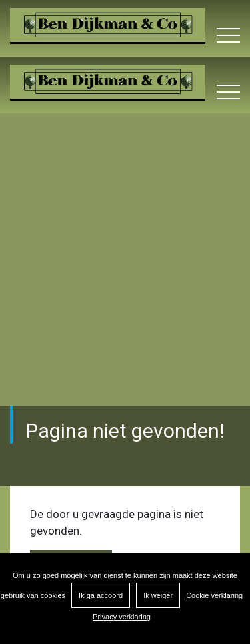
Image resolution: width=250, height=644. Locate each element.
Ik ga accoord (101, 595)
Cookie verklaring (214, 595)
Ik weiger (158, 595)
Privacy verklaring (122, 617)
